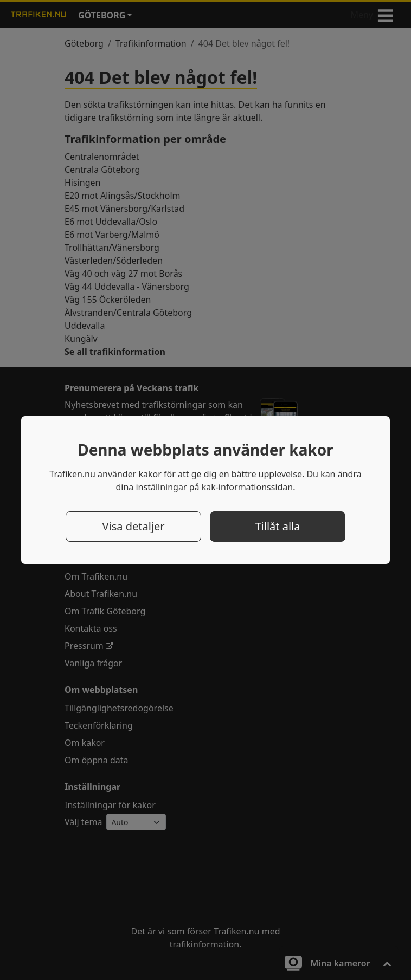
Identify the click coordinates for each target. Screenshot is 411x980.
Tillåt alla (278, 526)
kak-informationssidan (248, 487)
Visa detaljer (133, 526)
